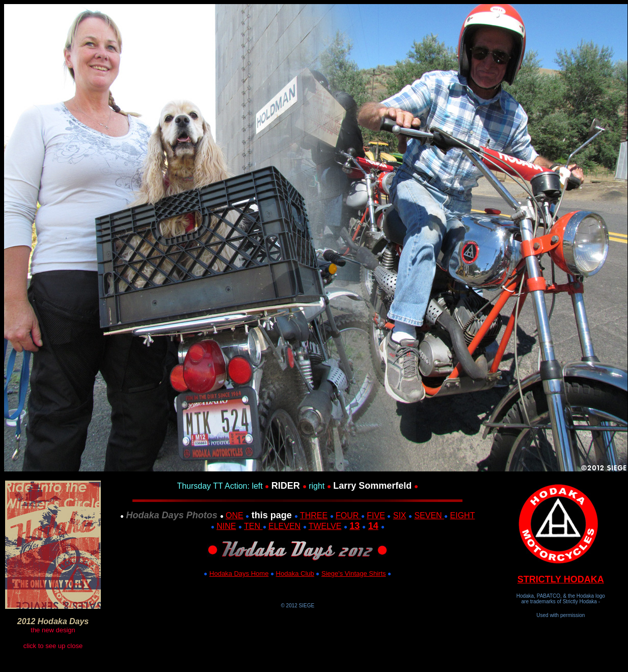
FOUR (348, 515)
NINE (226, 526)
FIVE (376, 515)
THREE (314, 515)
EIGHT (463, 515)
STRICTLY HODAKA (561, 579)
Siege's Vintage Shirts (354, 573)
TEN (253, 526)
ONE (235, 515)
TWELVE (325, 526)
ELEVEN (284, 526)
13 (354, 526)
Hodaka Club (295, 573)
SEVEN (429, 515)
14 (373, 526)
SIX (400, 515)
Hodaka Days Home (239, 573)
